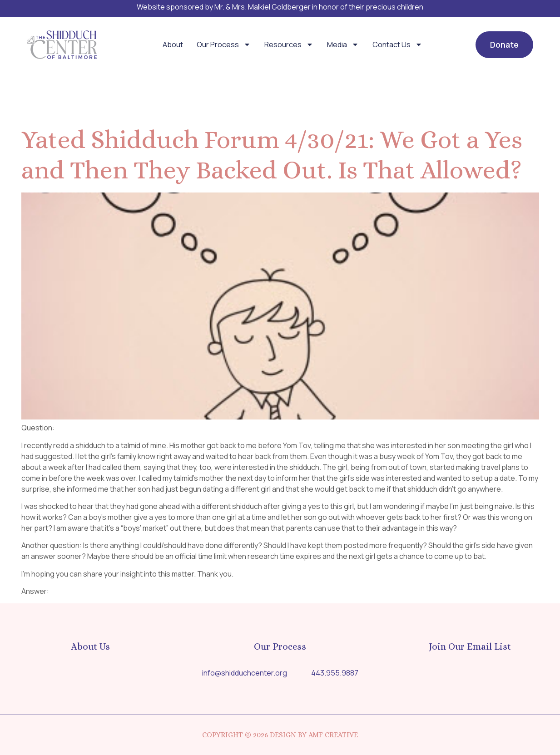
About (173, 44)
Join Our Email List (470, 646)
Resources (289, 44)
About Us (90, 646)
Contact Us (397, 44)
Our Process (224, 44)
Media (343, 44)
